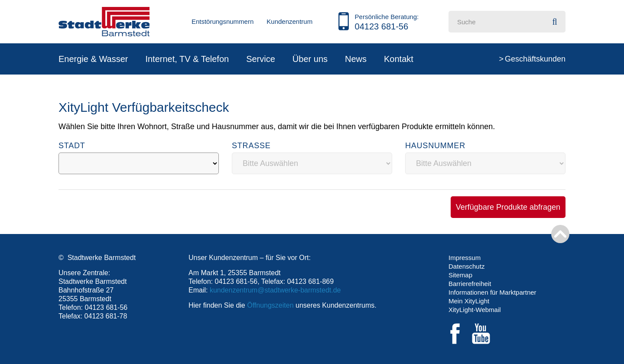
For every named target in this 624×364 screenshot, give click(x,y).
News (356, 59)
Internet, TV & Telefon (187, 59)
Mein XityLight (469, 301)
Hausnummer (435, 146)
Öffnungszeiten (270, 305)
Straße (251, 146)
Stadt (72, 146)
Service (261, 59)
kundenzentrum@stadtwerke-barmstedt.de (275, 290)
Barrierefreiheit (470, 284)
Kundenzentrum (289, 21)
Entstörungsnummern (223, 21)
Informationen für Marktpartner (492, 292)
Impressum (465, 258)
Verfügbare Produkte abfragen (508, 207)
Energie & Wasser (93, 59)
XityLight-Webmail (475, 310)
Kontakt (399, 59)
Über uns (310, 59)
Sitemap (460, 275)
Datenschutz (466, 266)
